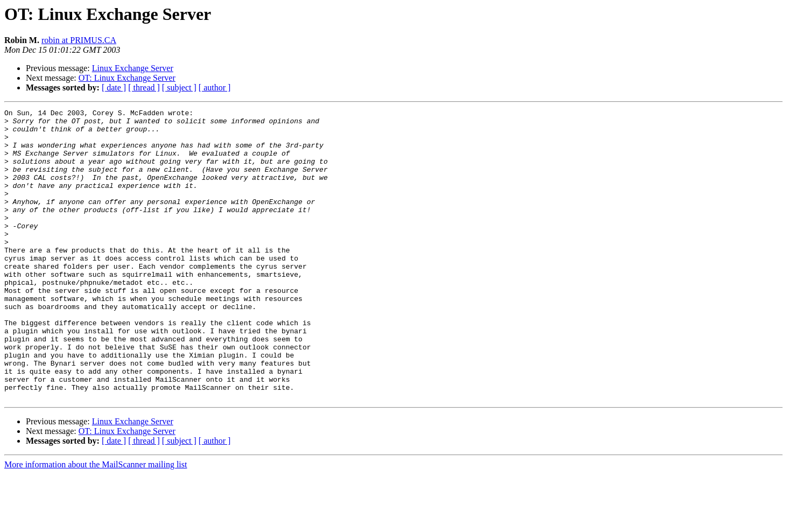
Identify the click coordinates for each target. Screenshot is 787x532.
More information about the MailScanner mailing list (96, 523)
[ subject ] (179, 87)
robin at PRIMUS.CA (79, 40)
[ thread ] (144, 87)
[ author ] (215, 87)
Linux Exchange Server (133, 68)
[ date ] (114, 87)
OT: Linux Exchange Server (127, 78)
